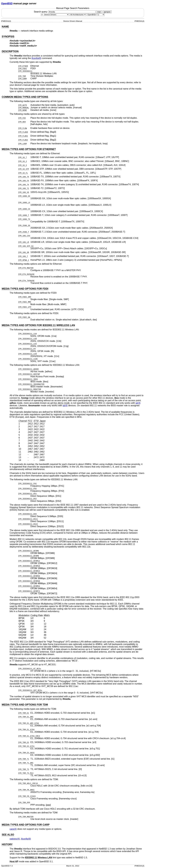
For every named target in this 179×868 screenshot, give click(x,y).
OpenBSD (7, 4)
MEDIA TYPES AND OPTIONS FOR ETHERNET (29, 149)
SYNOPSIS (8, 37)
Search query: (65, 12)
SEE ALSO (8, 835)
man (99, 12)
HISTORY (7, 844)
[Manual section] (55, 15)
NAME (5, 27)
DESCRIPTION (10, 51)
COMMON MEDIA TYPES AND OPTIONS (25, 97)
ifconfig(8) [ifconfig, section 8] (36, 58)
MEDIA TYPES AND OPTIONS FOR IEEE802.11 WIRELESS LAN (38, 325)
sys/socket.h (27, 41)
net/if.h (24, 43)
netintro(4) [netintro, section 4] (15, 839)
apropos (107, 12)
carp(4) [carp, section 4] (13, 829)
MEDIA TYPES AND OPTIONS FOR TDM (25, 705)
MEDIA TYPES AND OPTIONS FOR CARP (26, 825)
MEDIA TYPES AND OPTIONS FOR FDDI (25, 289)
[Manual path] (96, 15)
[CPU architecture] (78, 15)
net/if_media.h (28, 46)
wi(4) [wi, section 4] (138, 403)
